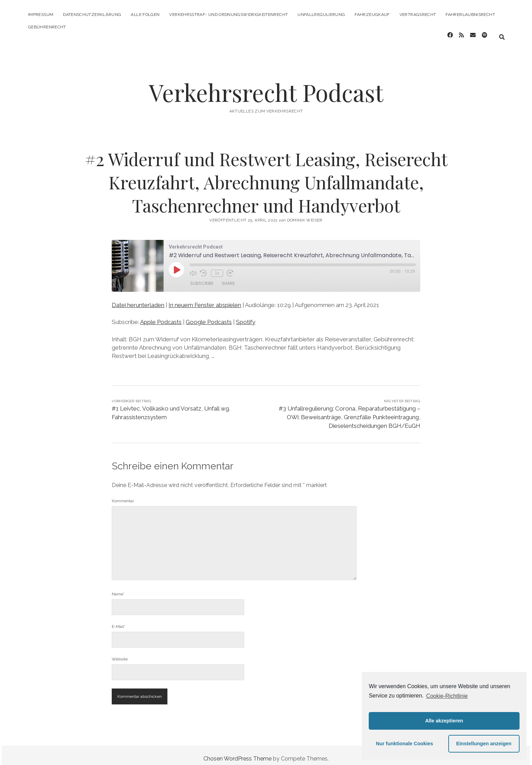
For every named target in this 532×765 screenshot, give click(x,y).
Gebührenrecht (47, 27)
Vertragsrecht (418, 15)
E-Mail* (118, 620)
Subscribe (202, 278)
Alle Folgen (145, 15)
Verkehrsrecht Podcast (266, 86)
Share (228, 278)
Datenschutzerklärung (92, 15)
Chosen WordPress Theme (237, 752)
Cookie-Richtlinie (447, 696)
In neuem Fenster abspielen (205, 299)
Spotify (246, 316)
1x (216, 267)
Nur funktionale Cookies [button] (405, 744)
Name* (118, 588)
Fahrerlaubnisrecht (470, 15)
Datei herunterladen (138, 299)
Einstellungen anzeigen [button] (484, 744)
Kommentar (123, 495)
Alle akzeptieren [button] (444, 721)
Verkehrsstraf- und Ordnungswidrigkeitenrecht (228, 15)
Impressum (41, 15)
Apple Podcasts (161, 316)
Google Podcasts (209, 316)
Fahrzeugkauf (372, 15)
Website (120, 653)
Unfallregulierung (321, 15)
